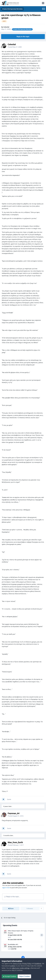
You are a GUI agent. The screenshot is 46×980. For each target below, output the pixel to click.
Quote (9, 799)
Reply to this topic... (12, 897)
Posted (15, 47)
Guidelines (38, 964)
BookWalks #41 (13, 945)
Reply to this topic (23, 37)
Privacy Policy (27, 964)
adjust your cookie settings (21, 968)
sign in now (6, 888)
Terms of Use (17, 964)
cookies (12, 966)
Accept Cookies (10, 976)
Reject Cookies (24, 976)
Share (11, 909)
